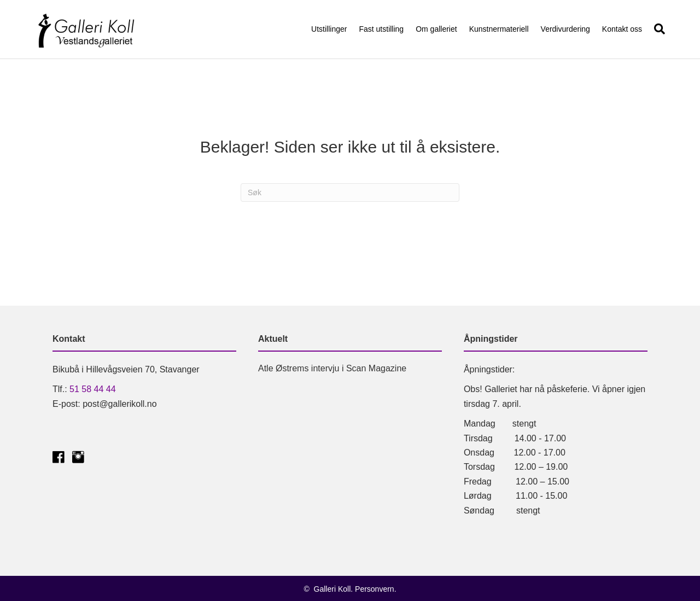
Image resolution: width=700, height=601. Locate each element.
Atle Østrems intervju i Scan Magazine (332, 368)
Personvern (375, 589)
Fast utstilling (381, 29)
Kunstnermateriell (499, 29)
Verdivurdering (565, 29)
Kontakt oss (622, 29)
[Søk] (657, 29)
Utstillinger (329, 29)
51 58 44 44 (93, 389)
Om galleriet (436, 29)
